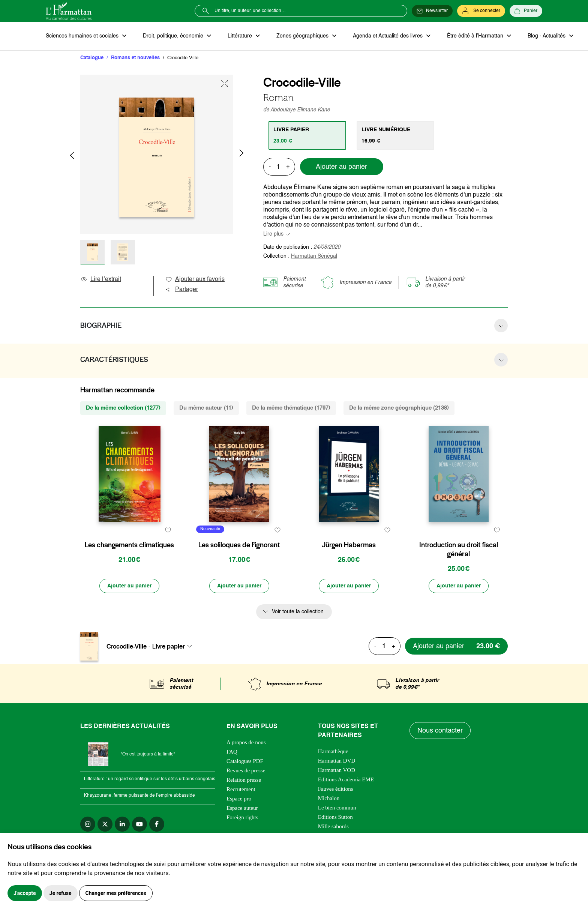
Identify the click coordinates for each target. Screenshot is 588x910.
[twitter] (105, 824)
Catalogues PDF (245, 761)
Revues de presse (246, 770)
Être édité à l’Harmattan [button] (476, 36)
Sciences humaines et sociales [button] (83, 36)
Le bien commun (337, 808)
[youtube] (139, 824)
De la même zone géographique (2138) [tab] (399, 408)
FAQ (232, 752)
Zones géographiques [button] (303, 36)
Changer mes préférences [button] (116, 893)
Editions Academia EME (346, 779)
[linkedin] (122, 824)
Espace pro (239, 799)
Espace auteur (242, 808)
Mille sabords (333, 826)
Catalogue (92, 58)
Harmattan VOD (337, 770)
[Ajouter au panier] (129, 586)
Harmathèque (333, 751)
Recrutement (241, 789)
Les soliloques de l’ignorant (239, 545)
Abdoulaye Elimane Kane (300, 110)
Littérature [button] (241, 36)
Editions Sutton (335, 817)
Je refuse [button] (61, 893)
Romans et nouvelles (135, 58)
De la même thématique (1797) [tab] (291, 408)
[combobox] (174, 646)
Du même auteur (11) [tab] (206, 408)
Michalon (329, 798)
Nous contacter (440, 731)
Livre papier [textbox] (169, 646)
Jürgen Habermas (349, 545)
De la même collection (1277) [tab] (123, 408)
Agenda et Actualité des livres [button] (388, 36)
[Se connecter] (481, 11)
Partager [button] (181, 290)
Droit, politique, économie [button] (174, 36)
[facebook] (157, 824)
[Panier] (526, 11)
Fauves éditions (336, 789)
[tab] (307, 135)
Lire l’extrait (101, 279)
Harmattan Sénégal (314, 256)
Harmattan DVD (337, 761)
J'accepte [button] (25, 893)
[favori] (168, 530)
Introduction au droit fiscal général (459, 550)
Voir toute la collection (298, 612)
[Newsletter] (432, 11)
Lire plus (273, 234)
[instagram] (88, 824)
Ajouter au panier (341, 167)
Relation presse (244, 780)
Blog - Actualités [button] (547, 36)
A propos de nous (246, 742)
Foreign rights (242, 817)
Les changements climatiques (129, 545)
